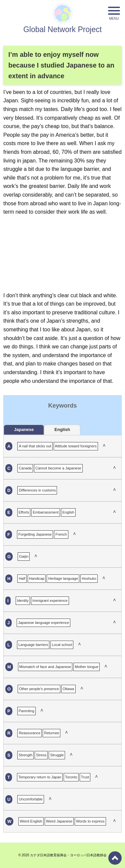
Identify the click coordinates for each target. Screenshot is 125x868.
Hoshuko (89, 578)
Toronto (71, 777)
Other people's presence (39, 689)
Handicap (37, 578)
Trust (85, 777)
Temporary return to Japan (40, 777)
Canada (25, 468)
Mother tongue (86, 667)
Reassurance (29, 733)
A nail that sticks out (35, 446)
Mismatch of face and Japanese (45, 667)
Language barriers (33, 645)
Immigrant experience (50, 601)
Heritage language (63, 578)
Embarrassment (46, 512)
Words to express (90, 821)
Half (22, 578)
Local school (62, 645)
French (61, 534)
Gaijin (24, 556)
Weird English (31, 821)
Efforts (24, 512)
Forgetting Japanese (35, 534)
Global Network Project (62, 29)
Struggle (57, 755)
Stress (41, 755)
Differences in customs (37, 490)
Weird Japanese (59, 821)
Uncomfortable (31, 799)
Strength (26, 755)
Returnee (51, 733)
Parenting (26, 711)
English (68, 512)
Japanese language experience (43, 623)
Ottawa (68, 689)
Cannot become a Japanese (58, 468)
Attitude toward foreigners (76, 446)
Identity (23, 601)
